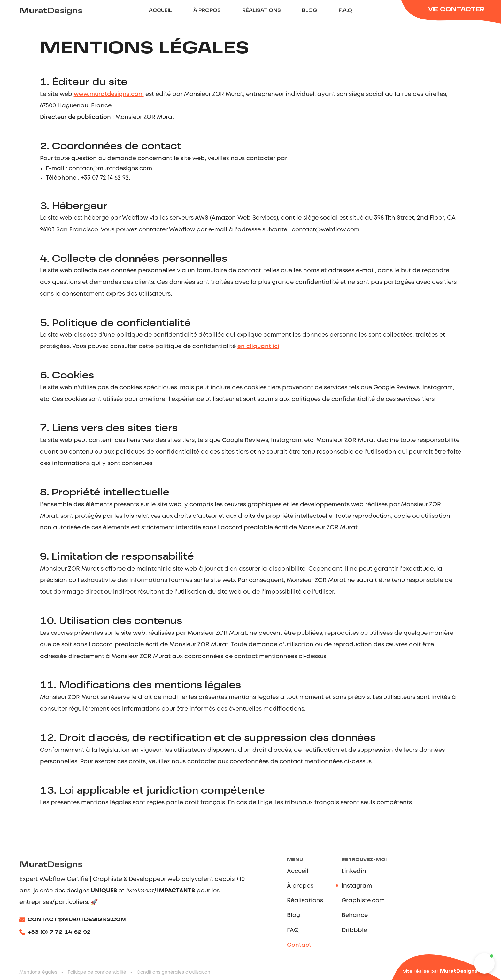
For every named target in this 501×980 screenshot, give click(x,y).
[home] (57, 12)
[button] (484, 963)
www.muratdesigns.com (109, 94)
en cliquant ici (258, 346)
